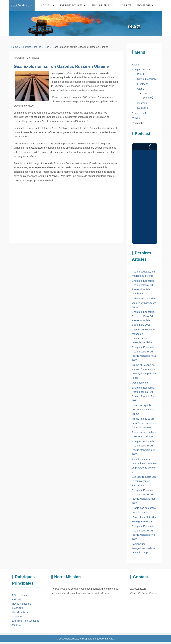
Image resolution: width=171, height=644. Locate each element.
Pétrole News (19, 595)
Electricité (17, 608)
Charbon (17, 616)
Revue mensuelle (22, 604)
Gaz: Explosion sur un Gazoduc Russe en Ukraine (61, 66)
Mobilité (16, 625)
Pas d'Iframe (145, 194)
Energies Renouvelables (26, 621)
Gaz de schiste (20, 612)
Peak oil (16, 599)
